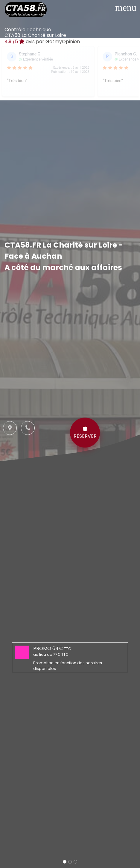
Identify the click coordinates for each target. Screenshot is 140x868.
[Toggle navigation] (126, 7)
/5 (42, 42)
